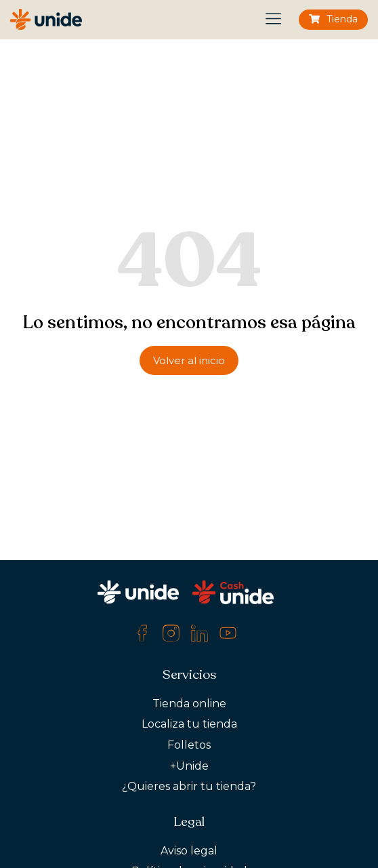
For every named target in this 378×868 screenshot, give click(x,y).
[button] (274, 20)
